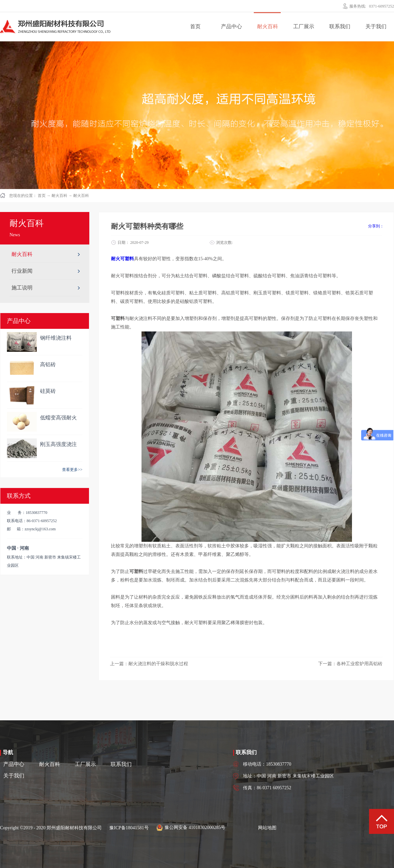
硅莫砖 (48, 391)
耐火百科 (59, 196)
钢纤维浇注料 (56, 338)
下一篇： (350, 664)
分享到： (376, 226)
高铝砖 (48, 364)
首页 (195, 26)
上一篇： (149, 664)
